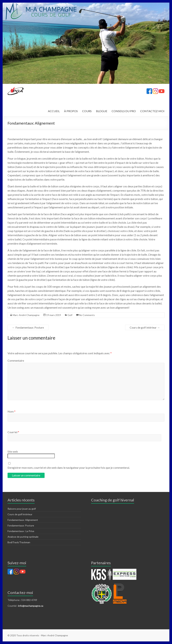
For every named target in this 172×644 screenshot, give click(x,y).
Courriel (13, 432)
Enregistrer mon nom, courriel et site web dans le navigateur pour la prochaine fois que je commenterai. (69, 468)
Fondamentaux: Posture (28, 327)
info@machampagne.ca (31, 606)
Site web (13, 451)
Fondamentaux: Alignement (23, 520)
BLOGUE (102, 111)
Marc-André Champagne (26, 315)
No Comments (87, 315)
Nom (11, 411)
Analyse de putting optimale (23, 537)
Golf (70, 315)
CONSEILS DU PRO (124, 111)
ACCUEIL (54, 111)
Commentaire (16, 360)
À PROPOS (71, 111)
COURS (87, 111)
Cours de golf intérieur (145, 327)
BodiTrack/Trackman (19, 542)
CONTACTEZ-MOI (152, 111)
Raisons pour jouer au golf (22, 509)
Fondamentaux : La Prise (21, 531)
